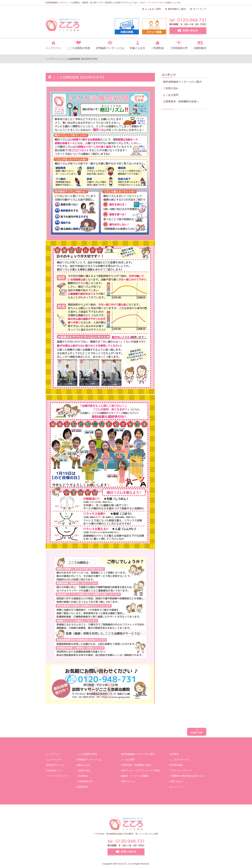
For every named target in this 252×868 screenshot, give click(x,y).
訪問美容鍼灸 (176, 765)
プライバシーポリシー (181, 770)
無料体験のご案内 (177, 9)
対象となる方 (138, 48)
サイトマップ (200, 9)
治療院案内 (200, 48)
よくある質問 (171, 95)
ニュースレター (54, 760)
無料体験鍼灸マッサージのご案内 (182, 82)
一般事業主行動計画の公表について (188, 776)
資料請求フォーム (55, 765)
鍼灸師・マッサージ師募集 (135, 776)
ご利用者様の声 (179, 48)
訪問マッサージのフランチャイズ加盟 (140, 770)
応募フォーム (128, 781)
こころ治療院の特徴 (78, 48)
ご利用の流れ (171, 88)
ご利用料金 (157, 48)
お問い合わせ (176, 781)
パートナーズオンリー (58, 776)
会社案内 (174, 754)
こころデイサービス (180, 760)
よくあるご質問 (153, 9)
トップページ (53, 48)
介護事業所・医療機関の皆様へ (181, 101)
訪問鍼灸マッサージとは (110, 48)
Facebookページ (55, 770)
